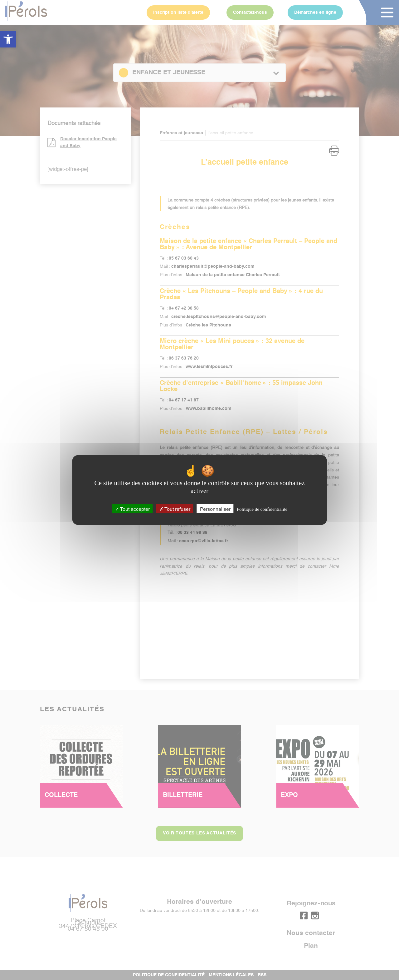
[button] (8, 39)
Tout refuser (175, 509)
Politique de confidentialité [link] (262, 509)
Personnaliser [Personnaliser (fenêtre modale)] (215, 509)
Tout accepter (132, 509)
